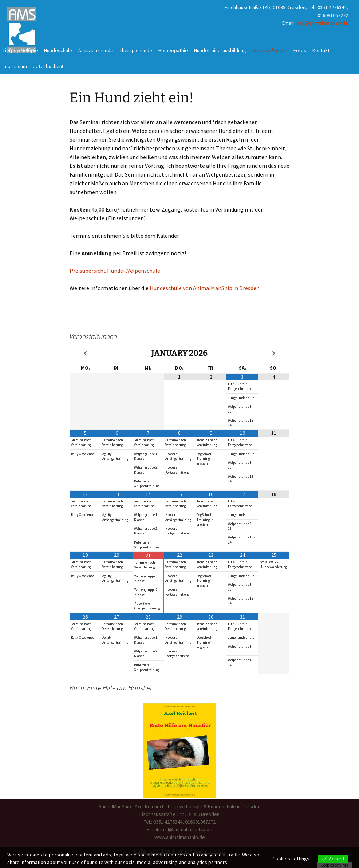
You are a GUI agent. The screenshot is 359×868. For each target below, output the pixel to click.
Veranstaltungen (270, 50)
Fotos (300, 50)
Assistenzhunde (96, 50)
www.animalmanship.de (180, 837)
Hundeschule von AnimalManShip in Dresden (205, 288)
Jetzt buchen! (48, 66)
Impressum (15, 66)
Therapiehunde (136, 50)
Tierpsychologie (20, 50)
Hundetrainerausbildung (220, 50)
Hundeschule (58, 50)
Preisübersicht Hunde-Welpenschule (115, 271)
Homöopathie (173, 50)
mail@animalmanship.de (322, 23)
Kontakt (321, 50)
